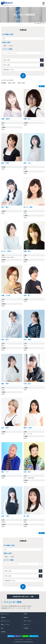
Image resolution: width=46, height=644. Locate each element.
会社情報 (3, 632)
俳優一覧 (39, 23)
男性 (5, 46)
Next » (43, 86)
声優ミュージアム (5, 625)
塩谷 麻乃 (5, 340)
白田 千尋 (5, 516)
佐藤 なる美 (6, 295)
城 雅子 (27, 516)
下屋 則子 (27, 384)
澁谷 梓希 (5, 428)
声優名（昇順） (12, 83)
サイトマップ (29, 640)
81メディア (27, 625)
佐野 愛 (27, 295)
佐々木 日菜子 (6, 251)
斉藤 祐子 (27, 119)
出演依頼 (26, 628)
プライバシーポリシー (19, 640)
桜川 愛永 (5, 207)
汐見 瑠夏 (27, 340)
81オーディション (5, 621)
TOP (35, 23)
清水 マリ (5, 472)
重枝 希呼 (5, 384)
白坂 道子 (27, 472)
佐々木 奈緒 (28, 207)
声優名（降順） (22, 83)
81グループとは (5, 614)
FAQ (2, 628)
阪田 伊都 (5, 163)
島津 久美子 (28, 428)
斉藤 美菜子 (6, 119)
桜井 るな (27, 163)
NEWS (26, 614)
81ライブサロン (28, 621)
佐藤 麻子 (27, 251)
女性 (11, 46)
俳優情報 (3, 617)
